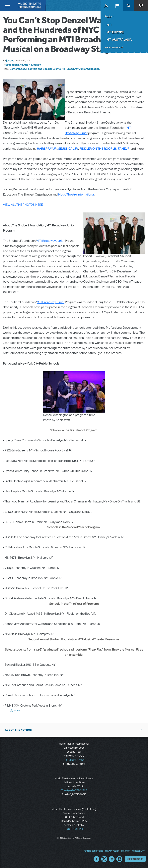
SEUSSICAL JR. (68, 148)
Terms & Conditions (93, 851)
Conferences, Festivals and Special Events (35, 69)
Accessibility (138, 851)
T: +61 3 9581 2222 (74, 829)
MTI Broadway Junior (51, 241)
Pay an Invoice (112, 47)
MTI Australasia (119, 39)
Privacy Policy (112, 851)
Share (17, 711)
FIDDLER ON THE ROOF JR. (98, 148)
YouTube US (112, 859)
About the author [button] (18, 730)
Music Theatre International (76, 195)
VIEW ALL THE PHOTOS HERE (23, 205)
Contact (125, 851)
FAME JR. (124, 148)
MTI (109, 25)
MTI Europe (115, 32)
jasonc (10, 60)
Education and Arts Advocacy (23, 65)
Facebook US (97, 859)
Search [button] (128, 6)
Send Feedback (135, 859)
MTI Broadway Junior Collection (81, 69)
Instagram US (119, 859)
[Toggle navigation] (7, 6)
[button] (117, 6)
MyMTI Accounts (106, 6)
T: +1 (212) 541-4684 (74, 760)
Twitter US (104, 859)
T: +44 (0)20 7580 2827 (74, 790)
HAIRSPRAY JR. (47, 148)
